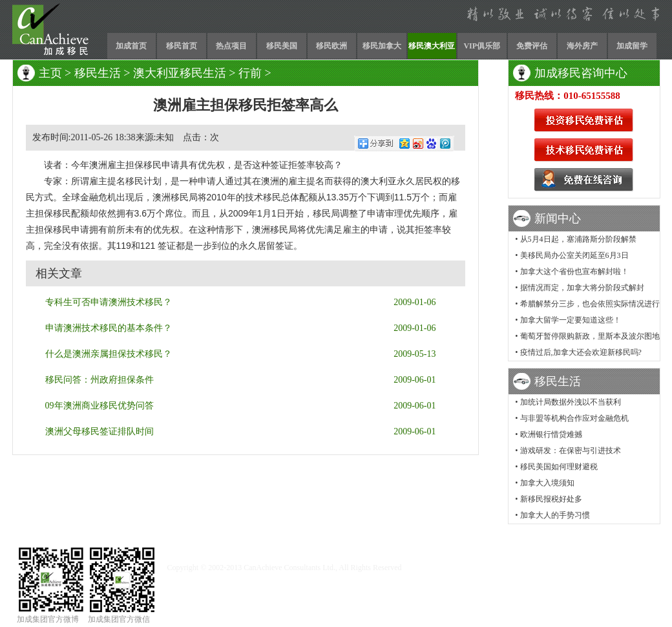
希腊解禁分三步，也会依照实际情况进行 (590, 304)
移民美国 (282, 46)
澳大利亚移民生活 (180, 73)
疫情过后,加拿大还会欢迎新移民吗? (581, 352)
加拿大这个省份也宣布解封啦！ (574, 271)
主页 (50, 73)
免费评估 (532, 46)
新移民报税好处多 (551, 499)
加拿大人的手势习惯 (555, 515)
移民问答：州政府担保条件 (100, 380)
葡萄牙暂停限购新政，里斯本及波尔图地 (590, 336)
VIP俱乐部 (482, 46)
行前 (250, 73)
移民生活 (98, 73)
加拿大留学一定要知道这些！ (571, 320)
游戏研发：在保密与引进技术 (571, 451)
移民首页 (182, 46)
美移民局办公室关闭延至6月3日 (574, 255)
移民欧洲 (331, 46)
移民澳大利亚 (432, 46)
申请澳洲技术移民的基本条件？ (109, 328)
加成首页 (131, 46)
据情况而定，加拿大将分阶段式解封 (582, 288)
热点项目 (231, 46)
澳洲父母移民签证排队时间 (100, 431)
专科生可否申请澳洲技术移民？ (109, 302)
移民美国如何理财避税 (559, 467)
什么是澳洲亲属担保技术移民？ (109, 354)
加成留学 (632, 46)
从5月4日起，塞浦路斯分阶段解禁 (578, 239)
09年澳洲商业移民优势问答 (100, 406)
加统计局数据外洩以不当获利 (571, 402)
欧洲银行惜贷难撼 (551, 434)
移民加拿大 (382, 46)
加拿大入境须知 (547, 483)
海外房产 (582, 46)
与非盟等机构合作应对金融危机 (574, 418)
